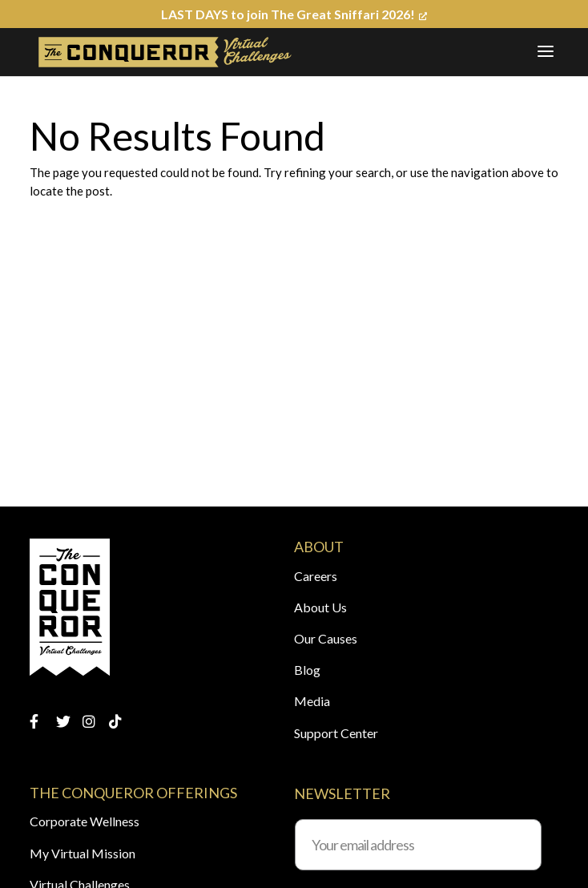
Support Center (336, 733)
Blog (307, 670)
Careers (316, 576)
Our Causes (326, 638)
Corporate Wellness (85, 821)
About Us (320, 607)
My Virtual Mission (83, 853)
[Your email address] (418, 845)
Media (312, 701)
